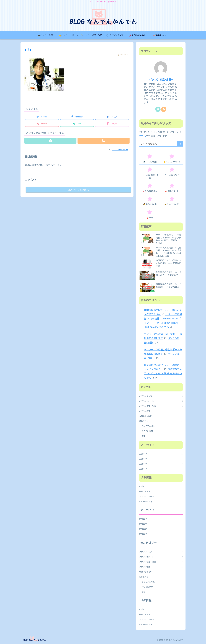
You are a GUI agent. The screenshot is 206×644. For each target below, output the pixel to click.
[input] (161, 144)
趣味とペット (161, 421)
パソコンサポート (161, 401)
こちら (142, 136)
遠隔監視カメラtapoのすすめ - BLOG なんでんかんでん (163, 373)
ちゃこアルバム (162, 426)
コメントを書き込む (78, 190)
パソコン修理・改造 (161, 406)
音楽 (162, 436)
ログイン (143, 486)
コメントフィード (146, 496)
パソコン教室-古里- (161, 80)
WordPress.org (146, 501)
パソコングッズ (161, 396)
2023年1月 (161, 454)
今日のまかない (161, 416)
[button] (180, 144)
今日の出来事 (162, 431)
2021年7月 (161, 459)
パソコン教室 (161, 411)
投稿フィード (145, 491)
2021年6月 (161, 464)
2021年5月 (161, 469)
